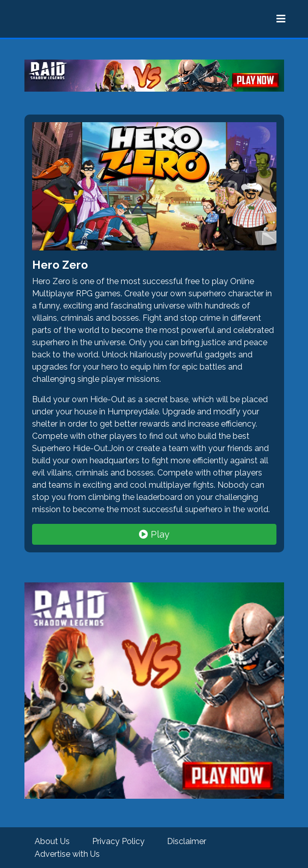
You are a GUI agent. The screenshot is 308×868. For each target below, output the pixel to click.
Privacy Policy (118, 841)
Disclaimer (187, 841)
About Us (52, 841)
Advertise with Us (67, 854)
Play (154, 534)
